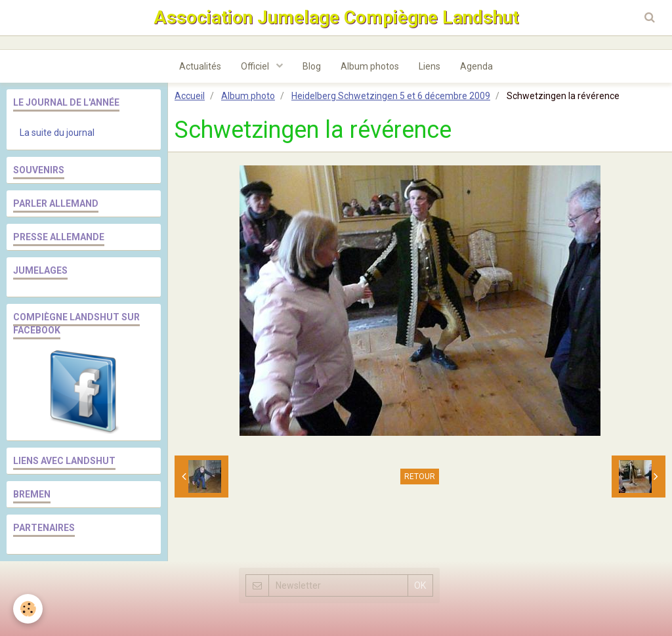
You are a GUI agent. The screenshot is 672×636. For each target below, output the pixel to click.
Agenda (476, 66)
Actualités (200, 66)
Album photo (248, 96)
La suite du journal (57, 133)
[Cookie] (28, 609)
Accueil (190, 96)
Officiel (256, 66)
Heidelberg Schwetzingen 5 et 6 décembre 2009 (391, 96)
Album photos (370, 66)
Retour (420, 477)
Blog (312, 66)
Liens (430, 66)
